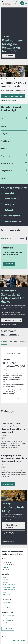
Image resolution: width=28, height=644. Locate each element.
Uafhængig (4, 342)
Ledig (16, 238)
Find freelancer (7, 582)
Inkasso (4, 148)
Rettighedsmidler (7, 171)
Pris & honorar (6, 141)
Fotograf (9, 210)
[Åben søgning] (22, 3)
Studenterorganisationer (9, 605)
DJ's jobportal (6, 595)
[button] (27, 3)
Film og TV (10, 204)
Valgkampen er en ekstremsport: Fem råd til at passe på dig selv (14, 458)
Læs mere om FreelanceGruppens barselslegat (11, 526)
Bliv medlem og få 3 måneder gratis (13, 96)
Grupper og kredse (8, 603)
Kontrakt (4, 126)
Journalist (10, 193)
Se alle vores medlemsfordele (10, 533)
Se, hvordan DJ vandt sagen (12, 398)
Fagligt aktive (6, 607)
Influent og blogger (13, 221)
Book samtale (7, 569)
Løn (2, 119)
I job (11, 238)
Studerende (4, 238)
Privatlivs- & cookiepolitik (9, 585)
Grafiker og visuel (13, 216)
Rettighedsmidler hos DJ (9, 587)
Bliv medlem (8, 56)
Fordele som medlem (8, 615)
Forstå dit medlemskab (9, 620)
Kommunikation (12, 199)
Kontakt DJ (6, 567)
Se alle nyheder (8, 484)
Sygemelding (6, 156)
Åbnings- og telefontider (9, 590)
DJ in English (6, 580)
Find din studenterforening (12, 320)
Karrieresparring (7, 163)
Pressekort (6, 623)
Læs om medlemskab (10, 258)
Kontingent (5, 618)
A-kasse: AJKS (7, 592)
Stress (3, 178)
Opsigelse (4, 134)
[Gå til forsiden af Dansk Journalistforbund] (5, 3)
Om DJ (4, 577)
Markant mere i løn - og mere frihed (13, 430)
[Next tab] (27, 239)
